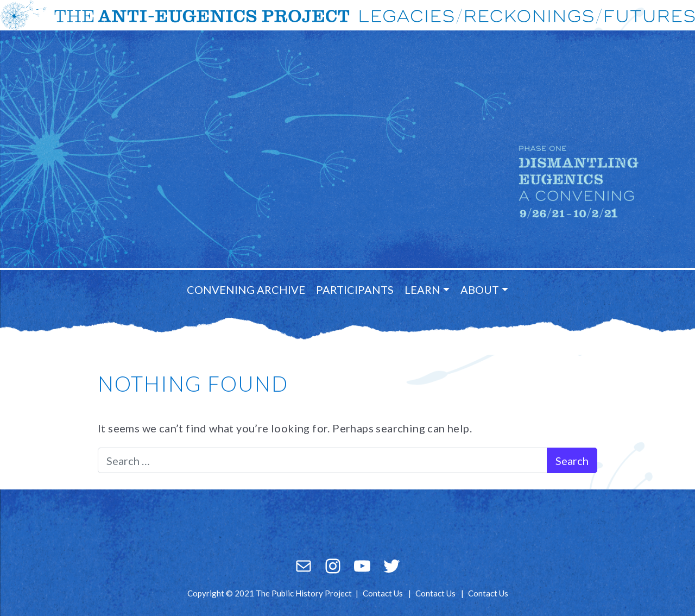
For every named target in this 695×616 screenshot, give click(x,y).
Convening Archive (246, 290)
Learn (422, 290)
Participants (355, 290)
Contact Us (383, 593)
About (480, 290)
